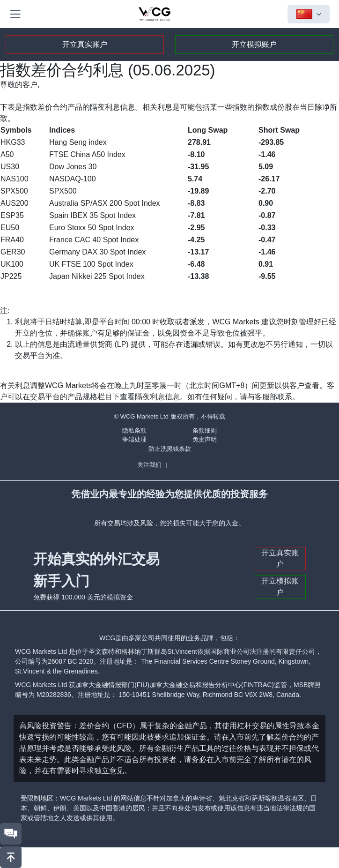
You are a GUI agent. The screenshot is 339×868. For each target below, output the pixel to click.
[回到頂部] (11, 857)
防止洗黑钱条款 (170, 449)
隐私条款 (134, 430)
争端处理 (134, 439)
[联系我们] (11, 834)
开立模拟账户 (254, 44)
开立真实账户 (85, 44)
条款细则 (205, 430)
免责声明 (205, 439)
